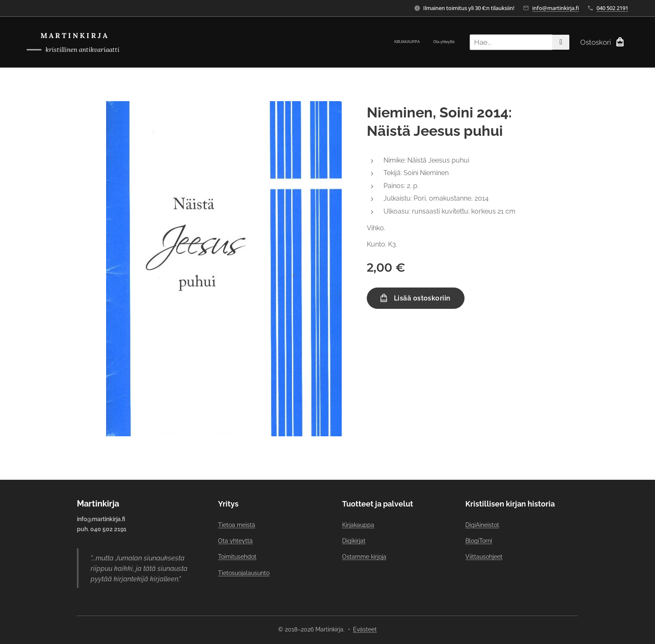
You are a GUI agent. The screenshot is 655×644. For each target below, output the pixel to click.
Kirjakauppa (358, 525)
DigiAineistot (482, 525)
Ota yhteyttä (235, 541)
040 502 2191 (612, 8)
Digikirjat (354, 541)
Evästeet (365, 629)
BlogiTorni (479, 541)
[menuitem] (443, 42)
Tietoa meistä (237, 525)
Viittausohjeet (484, 557)
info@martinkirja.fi (556, 8)
